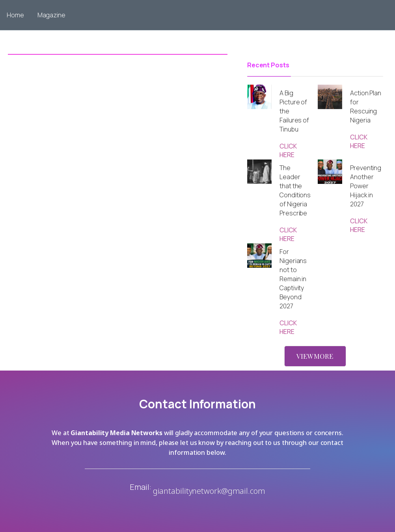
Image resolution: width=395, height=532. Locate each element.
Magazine (51, 15)
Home (15, 15)
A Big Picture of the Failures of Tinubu (294, 111)
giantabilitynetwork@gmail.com (209, 491)
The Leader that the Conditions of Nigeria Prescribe (295, 190)
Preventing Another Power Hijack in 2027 (366, 186)
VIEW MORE (315, 356)
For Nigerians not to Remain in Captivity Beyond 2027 (293, 279)
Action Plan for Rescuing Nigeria (366, 107)
